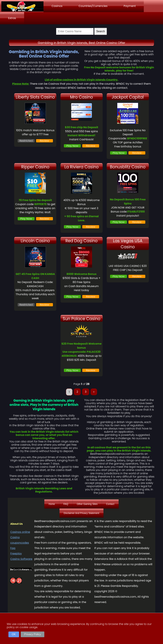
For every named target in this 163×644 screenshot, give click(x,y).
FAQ (66, 504)
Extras (12, 18)
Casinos (57, 6)
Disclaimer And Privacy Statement (81, 513)
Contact (110, 504)
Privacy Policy (33, 634)
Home (52, 504)
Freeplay (16, 554)
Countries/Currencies (93, 6)
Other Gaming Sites (87, 504)
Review (44, 141)
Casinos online (20, 532)
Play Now (72, 146)
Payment (130, 6)
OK (14, 634)
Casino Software (21, 559)
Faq (13, 548)
